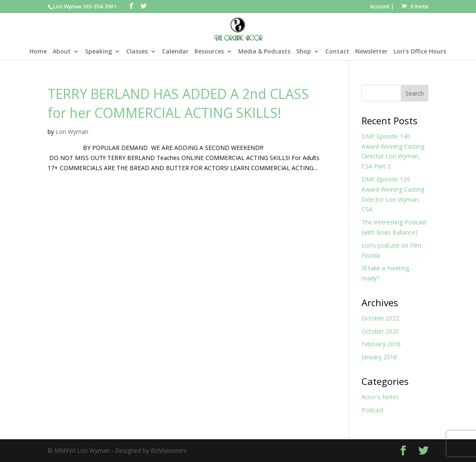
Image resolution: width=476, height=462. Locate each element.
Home (38, 52)
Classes (137, 52)
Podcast (373, 410)
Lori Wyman (72, 132)
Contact (337, 52)
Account (380, 7)
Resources (209, 52)
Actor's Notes (380, 397)
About (62, 52)
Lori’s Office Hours (420, 52)
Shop (304, 52)
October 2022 (380, 318)
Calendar (175, 52)
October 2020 (380, 331)
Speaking (98, 52)
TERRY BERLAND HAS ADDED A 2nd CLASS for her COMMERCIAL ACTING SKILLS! (178, 103)
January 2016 (379, 357)
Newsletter (371, 52)
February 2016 (381, 344)
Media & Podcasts (264, 52)
